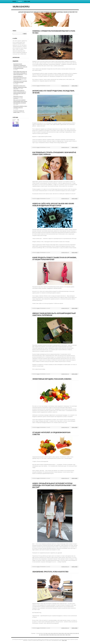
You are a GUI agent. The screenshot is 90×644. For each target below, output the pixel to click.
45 (62, 635)
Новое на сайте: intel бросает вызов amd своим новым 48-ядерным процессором (53, 205)
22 (65, 633)
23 (67, 633)
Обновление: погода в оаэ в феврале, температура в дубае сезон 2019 (20, 87)
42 (57, 635)
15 (54, 633)
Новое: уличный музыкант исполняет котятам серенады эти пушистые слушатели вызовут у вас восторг (54, 485)
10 (47, 633)
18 (59, 633)
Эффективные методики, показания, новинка (52, 379)
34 (44, 635)
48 (67, 635)
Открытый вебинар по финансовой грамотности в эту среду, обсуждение (20, 78)
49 (68, 635)
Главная (14, 1)
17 (58, 633)
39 (52, 635)
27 (73, 633)
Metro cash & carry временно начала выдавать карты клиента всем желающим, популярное (20, 101)
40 (54, 635)
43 (59, 635)
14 (53, 633)
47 (65, 635)
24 (69, 633)
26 (72, 633)
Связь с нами (27, 1)
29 (76, 633)
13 (51, 633)
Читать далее (74, 86)
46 (63, 635)
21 (64, 633)
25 (70, 633)
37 (49, 635)
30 (78, 633)
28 (75, 633)
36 (48, 635)
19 (61, 633)
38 (51, 635)
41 (55, 635)
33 (43, 635)
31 (40, 635)
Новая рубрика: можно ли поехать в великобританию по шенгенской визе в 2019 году (20, 92)
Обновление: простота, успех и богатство (50, 572)
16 (56, 633)
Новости (20, 1)
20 (62, 633)
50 (70, 635)
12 (50, 633)
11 (48, 633)
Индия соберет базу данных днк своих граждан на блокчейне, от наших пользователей (20, 73)
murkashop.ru (21, 7)
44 (60, 635)
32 (41, 635)
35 (46, 635)
